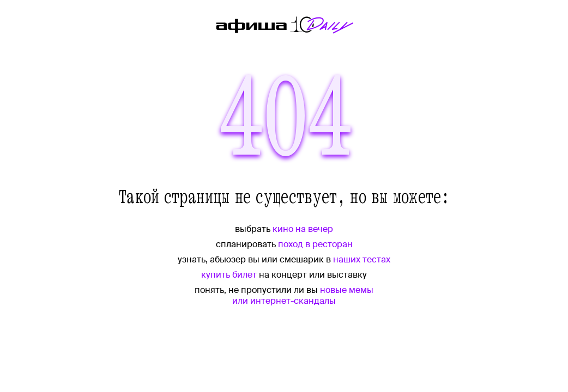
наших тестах (362, 259)
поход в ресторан (315, 244)
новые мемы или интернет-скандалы (303, 295)
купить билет (229, 275)
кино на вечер (303, 229)
